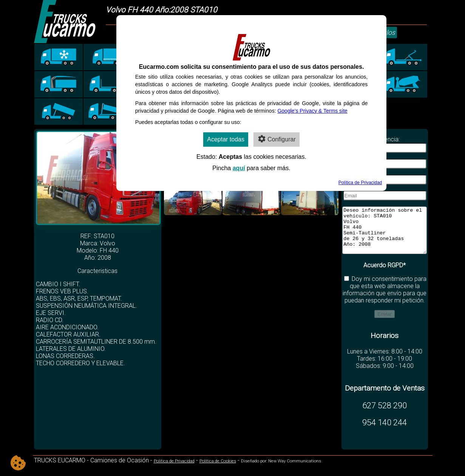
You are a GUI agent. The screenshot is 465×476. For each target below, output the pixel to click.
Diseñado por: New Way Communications (281, 470)
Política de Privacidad (174, 470)
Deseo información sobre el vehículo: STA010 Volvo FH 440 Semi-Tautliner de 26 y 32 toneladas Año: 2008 (385, 235)
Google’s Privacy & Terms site (312, 111)
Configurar (277, 139)
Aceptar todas (226, 139)
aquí (239, 168)
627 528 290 (385, 414)
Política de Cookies (218, 470)
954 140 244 (385, 431)
